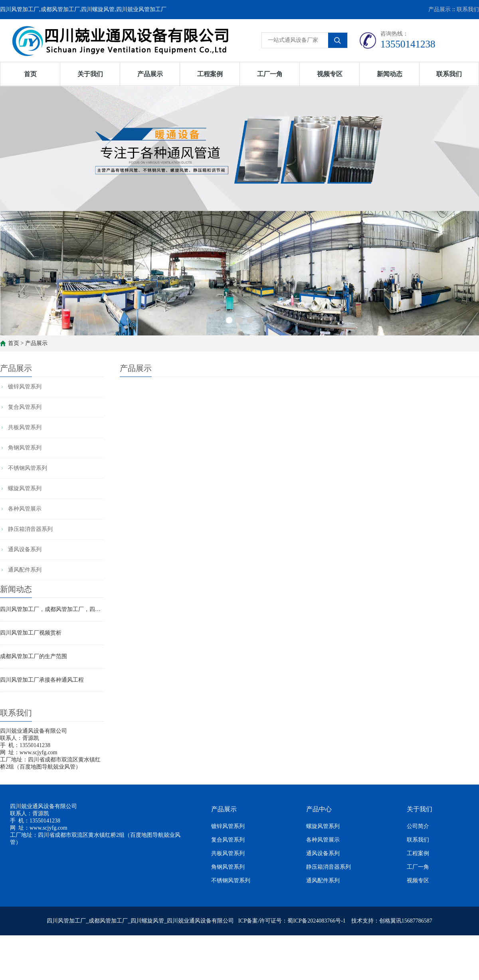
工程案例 (210, 74)
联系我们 (468, 9)
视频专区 (330, 74)
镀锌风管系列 (25, 387)
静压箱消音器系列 (30, 529)
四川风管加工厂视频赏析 (31, 633)
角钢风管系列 (25, 448)
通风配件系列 (25, 570)
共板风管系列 (25, 427)
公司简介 (418, 826)
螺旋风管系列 (25, 488)
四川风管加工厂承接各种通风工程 (42, 680)
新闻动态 (390, 74)
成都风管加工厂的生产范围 (34, 656)
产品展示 (439, 9)
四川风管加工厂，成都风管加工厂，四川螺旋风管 (52, 609)
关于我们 (90, 74)
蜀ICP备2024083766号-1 (316, 921)
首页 (30, 74)
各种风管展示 (25, 509)
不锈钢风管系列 (28, 468)
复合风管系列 (25, 407)
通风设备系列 (25, 549)
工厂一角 (270, 74)
